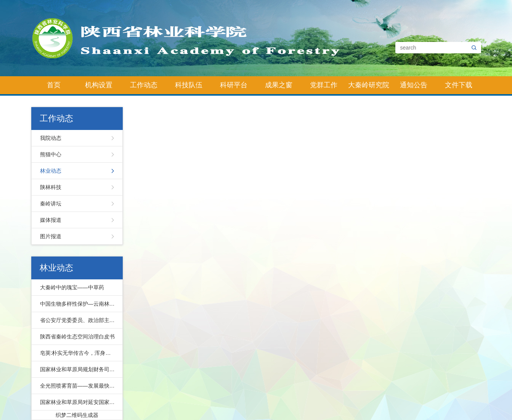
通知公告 (414, 85)
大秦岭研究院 (369, 85)
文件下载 (459, 85)
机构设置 (99, 85)
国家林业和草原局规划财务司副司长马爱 (79, 369)
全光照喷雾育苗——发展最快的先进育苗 (79, 386)
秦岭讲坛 (51, 204)
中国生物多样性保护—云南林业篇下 (79, 304)
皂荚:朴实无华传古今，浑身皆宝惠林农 (79, 353)
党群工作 (324, 85)
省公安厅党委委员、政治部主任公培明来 (79, 320)
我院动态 (51, 138)
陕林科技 (51, 187)
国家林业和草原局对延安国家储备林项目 (79, 402)
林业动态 (51, 171)
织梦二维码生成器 (77, 415)
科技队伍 (189, 85)
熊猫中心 (51, 154)
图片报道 (51, 236)
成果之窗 (279, 85)
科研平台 (234, 85)
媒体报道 (51, 220)
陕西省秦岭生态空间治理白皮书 (77, 337)
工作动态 (144, 85)
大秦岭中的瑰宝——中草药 (72, 287)
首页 (54, 85)
